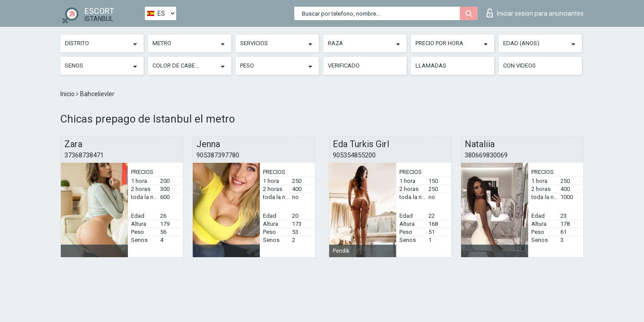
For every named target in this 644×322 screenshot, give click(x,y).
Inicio (68, 94)
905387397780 (218, 155)
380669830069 (486, 155)
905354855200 (354, 155)
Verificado (344, 66)
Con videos (519, 66)
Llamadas (431, 66)
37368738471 (84, 155)
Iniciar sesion (535, 13)
